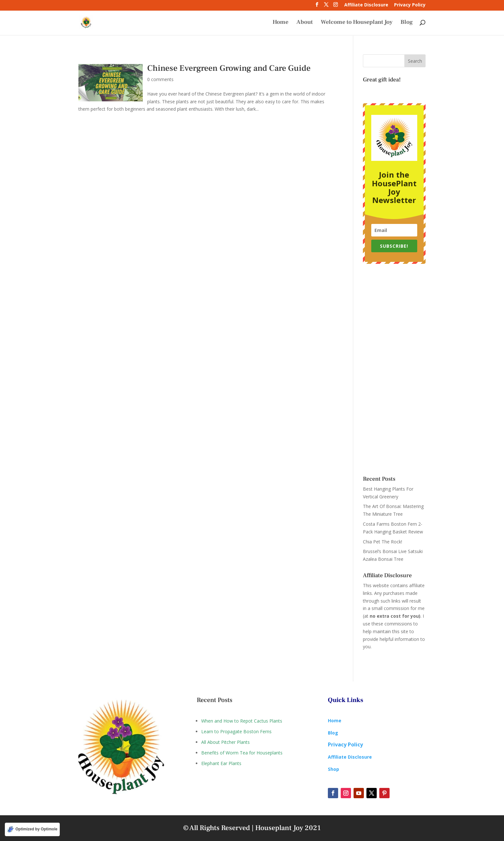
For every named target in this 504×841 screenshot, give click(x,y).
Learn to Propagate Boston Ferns (236, 731)
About (305, 23)
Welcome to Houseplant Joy (357, 23)
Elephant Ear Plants (221, 763)
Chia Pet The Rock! (382, 542)
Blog (407, 23)
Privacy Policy (410, 5)
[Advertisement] (394, 370)
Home (280, 23)
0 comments (160, 79)
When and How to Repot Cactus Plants (242, 721)
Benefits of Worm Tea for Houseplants (242, 753)
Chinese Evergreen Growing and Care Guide (229, 68)
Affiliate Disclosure (366, 5)
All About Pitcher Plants (225, 742)
